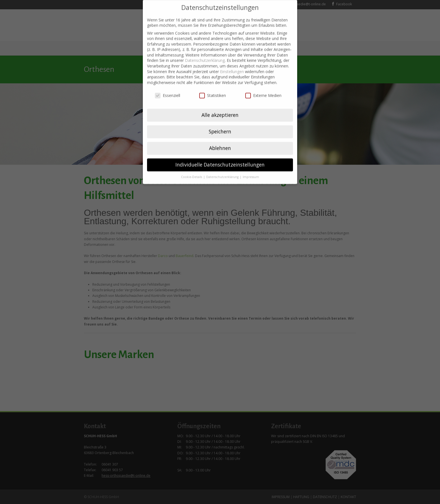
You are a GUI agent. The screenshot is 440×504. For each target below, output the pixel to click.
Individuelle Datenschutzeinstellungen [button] (220, 156)
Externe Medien (263, 87)
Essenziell (168, 87)
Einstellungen (232, 63)
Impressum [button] (251, 169)
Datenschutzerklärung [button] (223, 169)
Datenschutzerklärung (205, 52)
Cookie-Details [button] (192, 169)
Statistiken (213, 87)
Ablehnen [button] (220, 140)
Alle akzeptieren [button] (220, 107)
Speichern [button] (220, 123)
